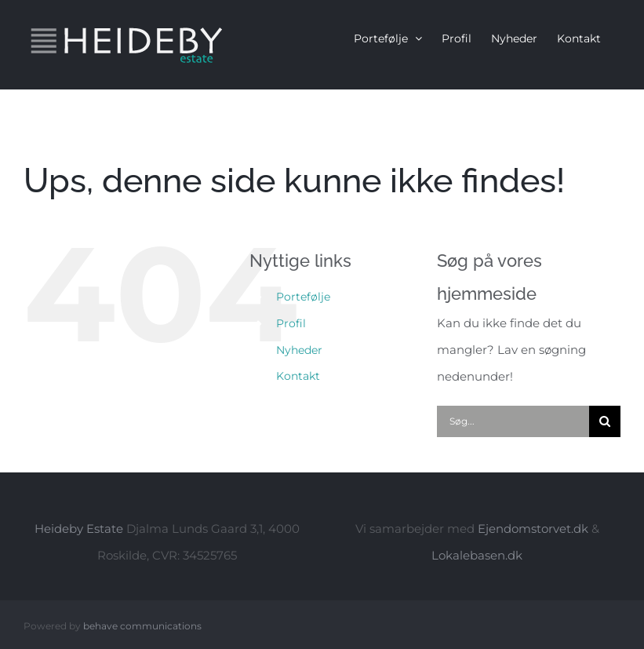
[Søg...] (513, 421)
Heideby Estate (79, 529)
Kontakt (298, 376)
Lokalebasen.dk (477, 555)
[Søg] (605, 421)
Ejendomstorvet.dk (533, 529)
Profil (291, 323)
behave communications (142, 626)
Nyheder (299, 350)
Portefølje (303, 297)
